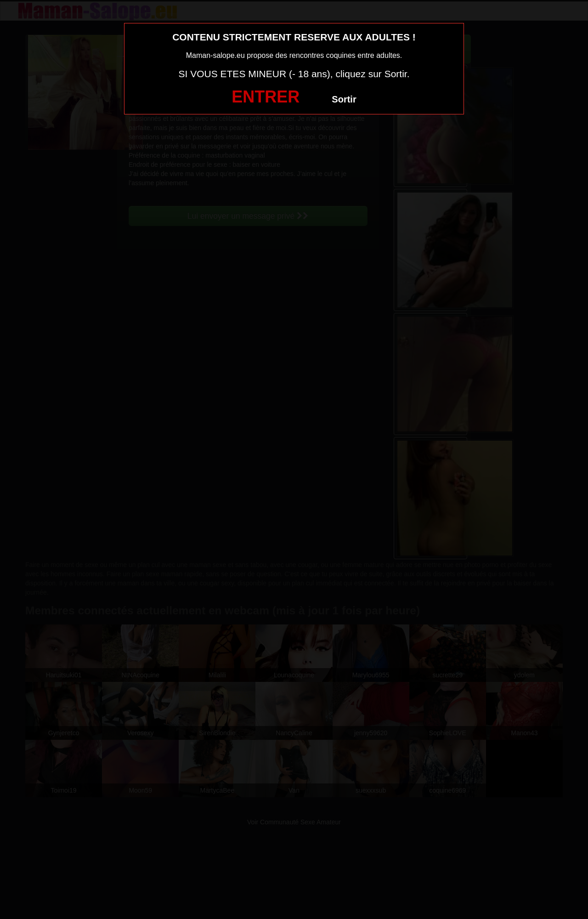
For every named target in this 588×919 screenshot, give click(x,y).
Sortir (344, 99)
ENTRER (266, 97)
